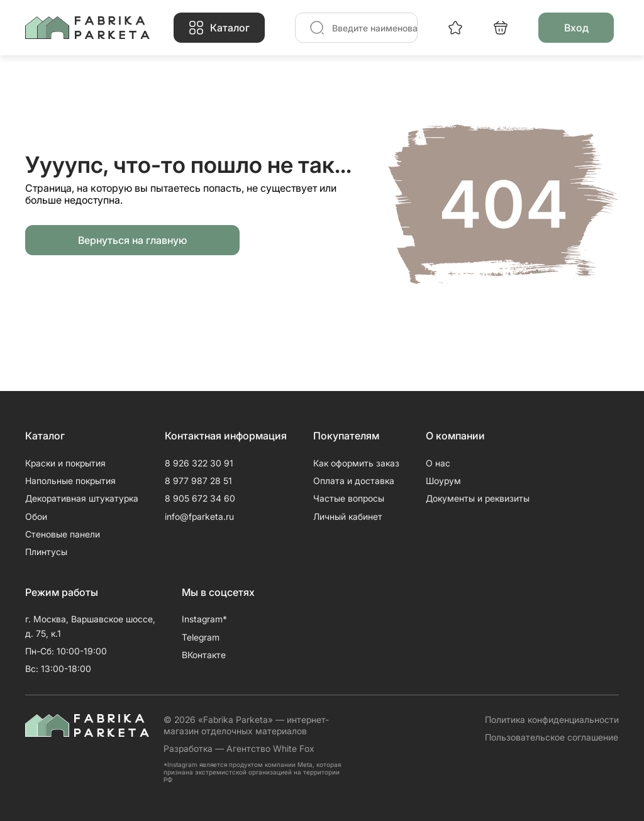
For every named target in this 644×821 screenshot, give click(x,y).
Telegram (201, 637)
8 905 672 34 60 (200, 498)
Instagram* (204, 619)
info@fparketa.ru (199, 516)
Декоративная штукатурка (82, 498)
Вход (576, 28)
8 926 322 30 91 (199, 463)
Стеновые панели (63, 534)
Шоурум (443, 481)
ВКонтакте (204, 655)
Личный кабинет (348, 516)
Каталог (230, 28)
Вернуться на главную (132, 240)
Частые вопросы (349, 498)
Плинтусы (46, 552)
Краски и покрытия (65, 463)
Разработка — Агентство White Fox (239, 748)
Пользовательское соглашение (552, 737)
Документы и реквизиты (478, 498)
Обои (36, 516)
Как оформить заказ (356, 463)
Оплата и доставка (354, 481)
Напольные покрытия (70, 481)
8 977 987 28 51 (198, 481)
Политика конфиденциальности (552, 719)
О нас (438, 463)
